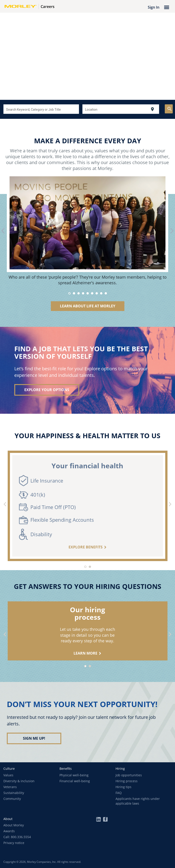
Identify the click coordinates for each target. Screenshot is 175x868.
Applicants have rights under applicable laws (138, 801)
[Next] (170, 505)
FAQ (119, 793)
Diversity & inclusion (19, 781)
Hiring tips (123, 787)
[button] (9, 769)
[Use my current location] (152, 109)
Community (12, 799)
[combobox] (41, 109)
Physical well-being (74, 775)
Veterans (10, 787)
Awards (9, 831)
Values (8, 775)
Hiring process (127, 781)
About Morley (14, 825)
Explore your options (47, 390)
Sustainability (14, 793)
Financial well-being (75, 781)
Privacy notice (14, 843)
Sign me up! (34, 738)
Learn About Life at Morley (88, 306)
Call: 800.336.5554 (17, 837)
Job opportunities (129, 775)
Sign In (154, 7)
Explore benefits (86, 547)
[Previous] (5, 505)
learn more (85, 653)
